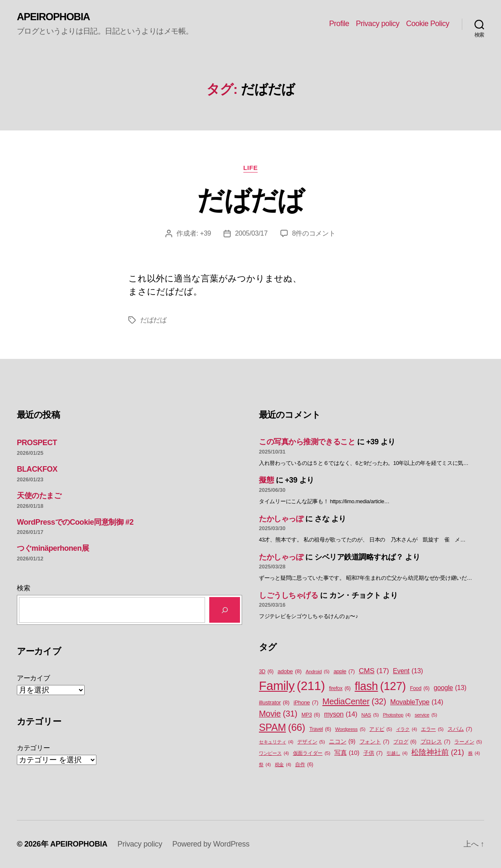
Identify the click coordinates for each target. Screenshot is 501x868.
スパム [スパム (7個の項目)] (460, 729)
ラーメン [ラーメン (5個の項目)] (468, 742)
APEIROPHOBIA (53, 17)
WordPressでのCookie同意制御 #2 (75, 522)
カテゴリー (33, 748)
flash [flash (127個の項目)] (380, 686)
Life (251, 168)
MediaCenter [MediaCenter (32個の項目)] (354, 701)
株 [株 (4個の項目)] (474, 753)
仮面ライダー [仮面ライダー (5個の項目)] (312, 753)
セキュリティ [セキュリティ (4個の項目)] (276, 742)
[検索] (225, 610)
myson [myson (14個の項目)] (341, 714)
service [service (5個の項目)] (426, 715)
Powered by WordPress (211, 844)
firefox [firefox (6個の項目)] (340, 689)
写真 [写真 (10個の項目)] (347, 753)
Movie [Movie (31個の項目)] (278, 714)
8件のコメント (314, 233)
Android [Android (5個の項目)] (317, 672)
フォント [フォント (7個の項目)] (374, 742)
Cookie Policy (428, 24)
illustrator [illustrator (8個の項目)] (274, 703)
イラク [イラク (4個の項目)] (406, 729)
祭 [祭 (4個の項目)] (265, 764)
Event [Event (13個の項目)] (408, 671)
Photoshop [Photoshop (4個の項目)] (397, 715)
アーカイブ (33, 678)
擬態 (266, 480)
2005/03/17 (251, 233)
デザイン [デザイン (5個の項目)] (311, 742)
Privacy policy (377, 24)
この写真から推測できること (307, 442)
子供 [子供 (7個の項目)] (373, 753)
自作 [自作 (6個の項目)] (304, 765)
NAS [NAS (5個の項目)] (370, 715)
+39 (205, 233)
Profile (339, 24)
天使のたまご (39, 496)
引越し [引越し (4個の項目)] (397, 753)
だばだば (250, 200)
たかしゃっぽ (281, 519)
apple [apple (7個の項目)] (344, 671)
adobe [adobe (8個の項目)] (289, 672)
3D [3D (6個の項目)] (266, 672)
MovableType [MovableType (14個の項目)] (417, 702)
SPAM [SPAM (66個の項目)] (282, 728)
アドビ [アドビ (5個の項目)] (381, 729)
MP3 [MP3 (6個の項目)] (311, 715)
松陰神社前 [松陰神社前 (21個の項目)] (438, 753)
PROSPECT (37, 443)
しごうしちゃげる (288, 595)
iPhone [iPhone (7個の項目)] (306, 702)
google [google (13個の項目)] (450, 688)
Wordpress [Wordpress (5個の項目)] (350, 729)
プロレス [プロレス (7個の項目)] (436, 742)
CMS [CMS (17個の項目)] (374, 671)
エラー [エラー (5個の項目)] (432, 729)
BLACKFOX (37, 469)
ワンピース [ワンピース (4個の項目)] (274, 753)
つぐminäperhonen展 (53, 548)
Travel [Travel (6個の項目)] (320, 729)
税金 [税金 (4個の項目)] (283, 764)
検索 (23, 588)
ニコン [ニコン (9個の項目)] (342, 742)
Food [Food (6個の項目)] (420, 689)
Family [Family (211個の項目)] (292, 686)
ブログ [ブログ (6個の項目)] (405, 742)
